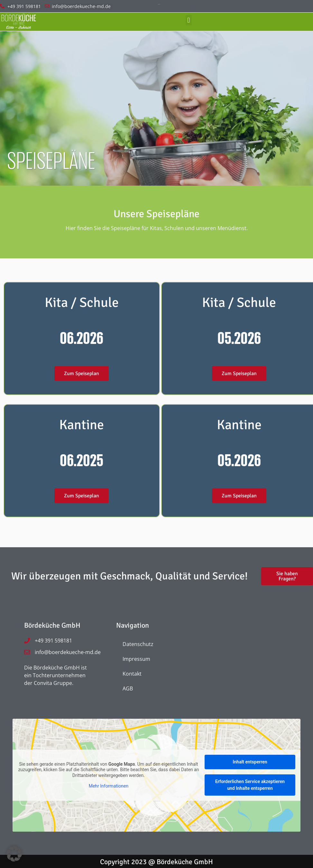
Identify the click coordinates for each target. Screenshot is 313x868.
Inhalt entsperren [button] (250, 762)
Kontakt (132, 674)
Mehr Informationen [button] (109, 786)
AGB (128, 688)
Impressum (136, 659)
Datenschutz (138, 644)
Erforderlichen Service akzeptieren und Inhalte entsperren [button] (250, 785)
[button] (189, 20)
